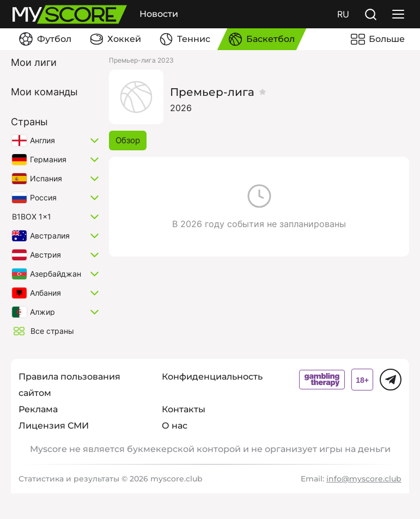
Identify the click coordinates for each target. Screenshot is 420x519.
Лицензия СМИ (54, 426)
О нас (175, 426)
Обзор (128, 140)
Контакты (184, 409)
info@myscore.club (364, 479)
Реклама (38, 409)
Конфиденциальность (212, 377)
